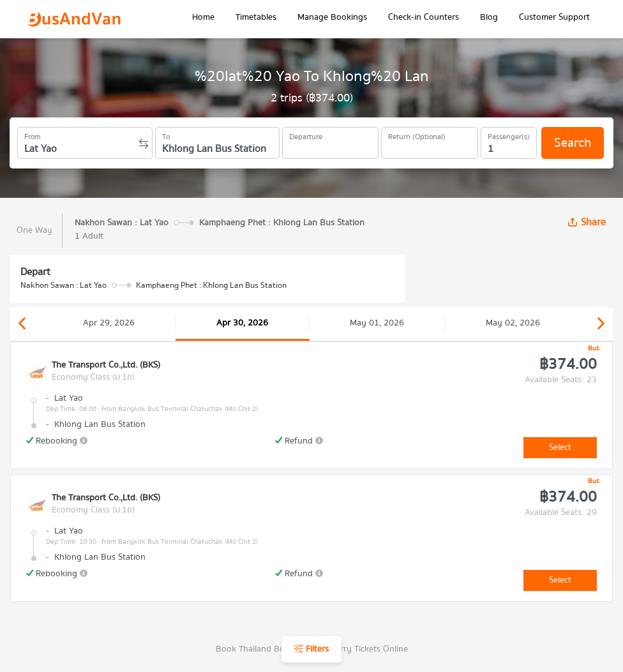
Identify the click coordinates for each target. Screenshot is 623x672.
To (166, 135)
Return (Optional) (417, 135)
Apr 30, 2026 (242, 323)
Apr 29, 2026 (109, 323)
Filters (311, 649)
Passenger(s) (509, 135)
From (33, 135)
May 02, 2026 (513, 323)
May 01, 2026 (377, 323)
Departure (306, 135)
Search (573, 143)
